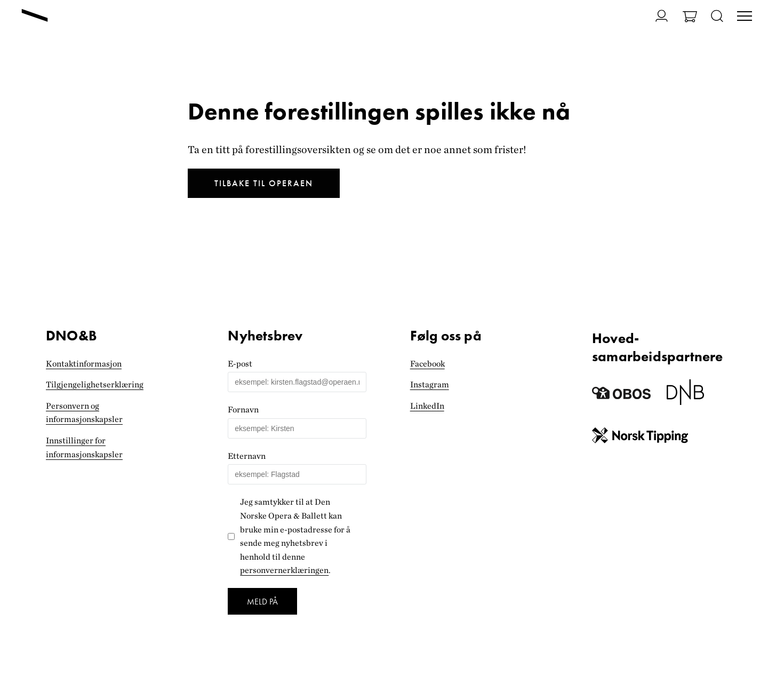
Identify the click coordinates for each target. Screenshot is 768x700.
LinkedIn (427, 406)
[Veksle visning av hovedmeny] (745, 17)
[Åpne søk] (717, 17)
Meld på (262, 602)
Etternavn (247, 456)
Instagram (430, 384)
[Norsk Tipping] (640, 438)
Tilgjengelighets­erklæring (95, 384)
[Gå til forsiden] (35, 17)
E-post (240, 364)
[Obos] (621, 396)
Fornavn (243, 409)
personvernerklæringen (284, 570)
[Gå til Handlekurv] (690, 18)
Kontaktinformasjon (84, 364)
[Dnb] (685, 396)
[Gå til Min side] (655, 16)
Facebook (427, 364)
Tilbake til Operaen (264, 183)
